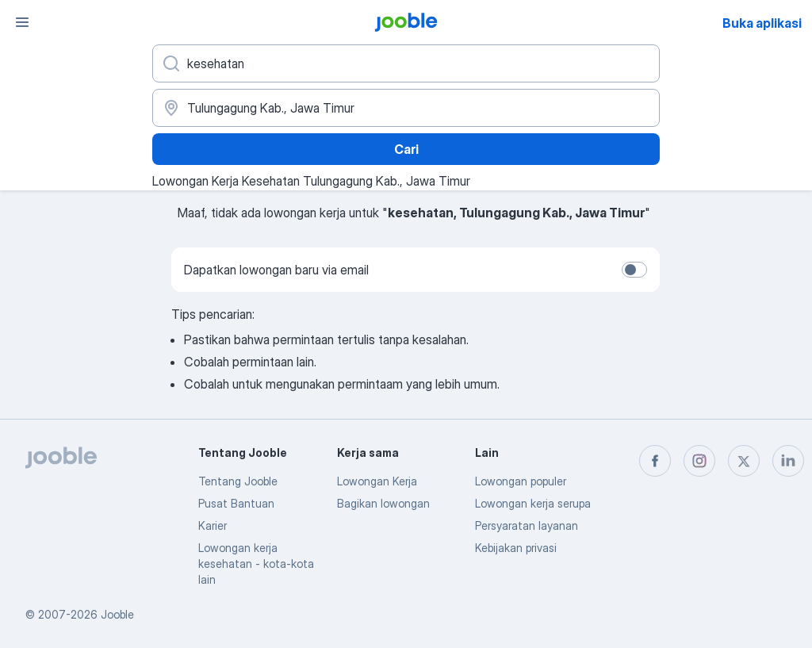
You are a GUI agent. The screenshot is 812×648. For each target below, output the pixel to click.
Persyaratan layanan (527, 525)
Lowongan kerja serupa (533, 503)
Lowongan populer (521, 481)
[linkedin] (788, 461)
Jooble (117, 614)
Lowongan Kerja (377, 481)
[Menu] (22, 22)
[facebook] (655, 461)
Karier (213, 525)
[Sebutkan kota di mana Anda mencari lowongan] (406, 108)
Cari (406, 149)
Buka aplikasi (762, 23)
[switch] (634, 270)
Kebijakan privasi (516, 548)
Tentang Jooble (238, 481)
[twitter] (744, 461)
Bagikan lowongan (383, 503)
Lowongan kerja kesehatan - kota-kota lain (256, 564)
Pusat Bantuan (236, 503)
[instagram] (699, 461)
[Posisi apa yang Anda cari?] (406, 63)
